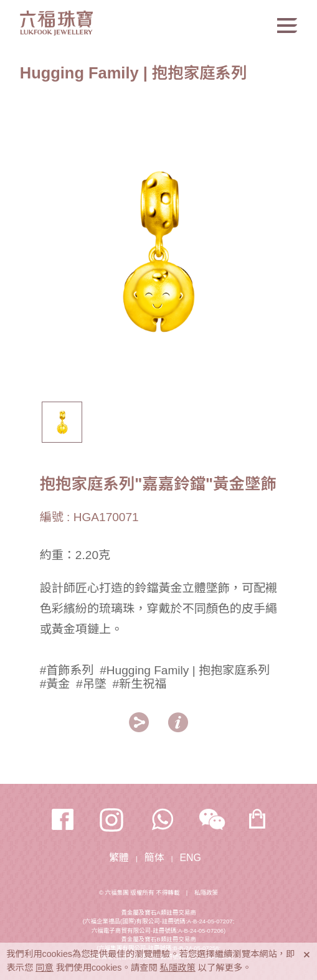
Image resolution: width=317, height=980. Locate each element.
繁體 (119, 858)
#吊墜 (91, 684)
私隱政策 (206, 893)
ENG (190, 858)
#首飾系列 (67, 670)
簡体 (154, 858)
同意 (45, 968)
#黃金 (55, 684)
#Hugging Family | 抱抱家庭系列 (185, 670)
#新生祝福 (139, 684)
